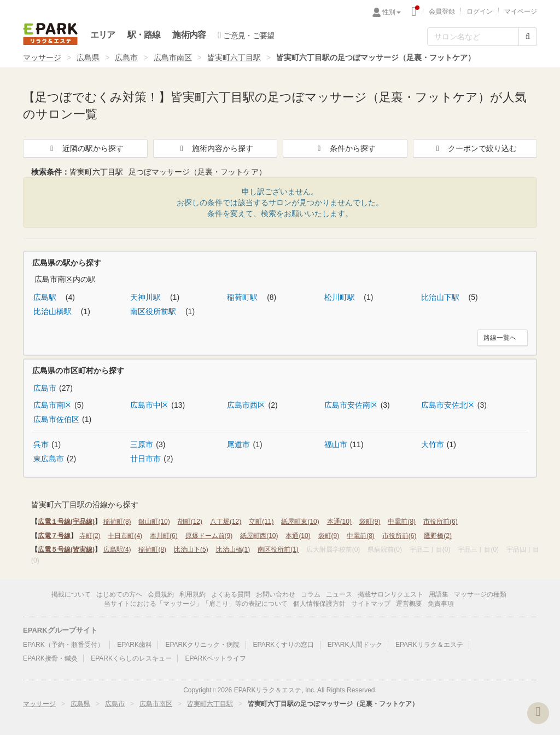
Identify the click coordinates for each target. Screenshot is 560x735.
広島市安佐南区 (351, 405)
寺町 (90, 536)
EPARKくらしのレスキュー (131, 658)
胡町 (190, 522)
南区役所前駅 (154, 311)
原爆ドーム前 (209, 536)
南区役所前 (278, 549)
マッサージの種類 (480, 594)
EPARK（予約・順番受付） (63, 645)
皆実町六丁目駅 (234, 57)
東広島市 (49, 459)
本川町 (164, 536)
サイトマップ (371, 604)
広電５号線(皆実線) (66, 549)
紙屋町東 (300, 522)
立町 (261, 522)
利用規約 (192, 594)
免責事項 (441, 604)
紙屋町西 (259, 536)
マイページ (521, 11)
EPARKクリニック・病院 (202, 645)
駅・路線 (144, 35)
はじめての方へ (119, 594)
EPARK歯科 (135, 645)
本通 (339, 522)
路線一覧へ (500, 338)
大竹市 (433, 444)
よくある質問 (231, 594)
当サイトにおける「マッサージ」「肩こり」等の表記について (196, 604)
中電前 (402, 522)
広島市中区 (149, 405)
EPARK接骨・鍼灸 (50, 658)
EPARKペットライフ (215, 658)
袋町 (370, 522)
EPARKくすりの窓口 (284, 645)
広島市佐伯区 (56, 419)
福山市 (336, 444)
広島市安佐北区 (448, 405)
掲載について (71, 594)
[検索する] (528, 37)
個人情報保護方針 (319, 604)
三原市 (142, 444)
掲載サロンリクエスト (390, 594)
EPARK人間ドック (355, 645)
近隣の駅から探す (85, 148)
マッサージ (42, 57)
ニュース (339, 594)
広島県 (88, 57)
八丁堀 (226, 522)
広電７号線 (54, 536)
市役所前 (441, 522)
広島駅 (46, 297)
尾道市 (238, 444)
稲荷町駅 (243, 297)
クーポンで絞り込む (475, 148)
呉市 (41, 444)
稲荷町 (117, 522)
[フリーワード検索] (473, 37)
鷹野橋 (438, 536)
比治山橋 (233, 549)
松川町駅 (341, 297)
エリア (103, 35)
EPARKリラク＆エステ (50, 34)
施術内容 (189, 35)
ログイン (480, 11)
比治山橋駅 (54, 311)
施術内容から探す (215, 148)
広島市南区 (173, 57)
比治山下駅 (441, 297)
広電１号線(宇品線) (66, 522)
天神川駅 (147, 297)
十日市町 (125, 536)
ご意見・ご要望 (246, 35)
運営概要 (409, 604)
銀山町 (154, 522)
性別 (392, 12)
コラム (311, 594)
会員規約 (161, 594)
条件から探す (345, 148)
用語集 (439, 594)
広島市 (126, 57)
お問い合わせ (276, 594)
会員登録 (442, 11)
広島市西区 (246, 405)
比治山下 (191, 549)
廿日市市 (145, 459)
